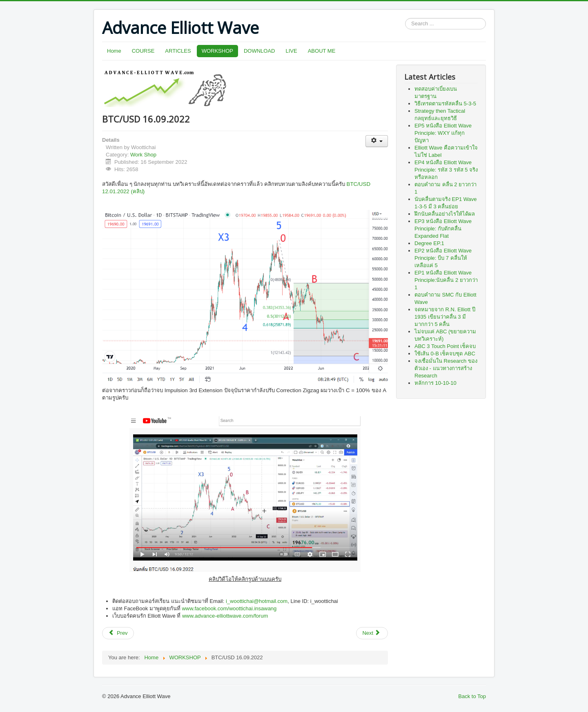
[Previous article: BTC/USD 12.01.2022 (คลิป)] (118, 633)
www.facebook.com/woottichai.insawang (229, 608)
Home (114, 51)
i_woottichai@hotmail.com (257, 601)
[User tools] (377, 141)
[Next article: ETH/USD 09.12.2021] (372, 633)
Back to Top (472, 696)
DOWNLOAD (259, 51)
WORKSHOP (217, 51)
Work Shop (143, 155)
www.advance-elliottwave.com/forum (225, 616)
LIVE (292, 51)
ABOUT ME (322, 51)
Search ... (405, 18)
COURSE (143, 51)
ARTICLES (178, 51)
